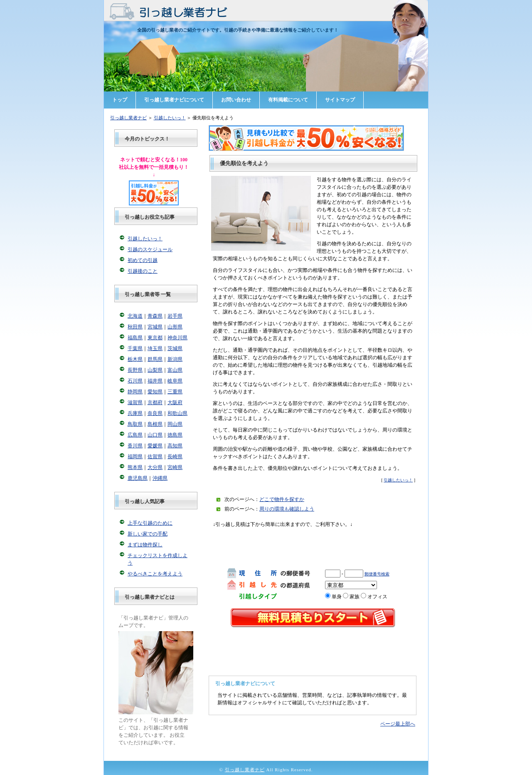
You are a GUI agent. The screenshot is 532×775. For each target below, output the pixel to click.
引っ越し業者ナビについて (174, 100)
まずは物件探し (145, 545)
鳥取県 (135, 424)
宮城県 (155, 327)
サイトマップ (340, 100)
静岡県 (135, 392)
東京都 (155, 338)
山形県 (175, 327)
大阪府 (175, 402)
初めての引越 (143, 260)
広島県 (135, 435)
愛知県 (155, 392)
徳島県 (175, 435)
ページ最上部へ (398, 724)
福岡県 (135, 457)
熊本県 (135, 467)
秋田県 (135, 327)
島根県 (155, 424)
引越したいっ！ (170, 118)
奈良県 (155, 413)
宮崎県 (175, 467)
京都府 (155, 402)
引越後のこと (143, 271)
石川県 (135, 381)
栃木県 (135, 359)
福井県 (155, 381)
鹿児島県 (138, 478)
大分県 (155, 467)
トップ (120, 100)
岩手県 (175, 316)
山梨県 (155, 370)
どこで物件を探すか (282, 499)
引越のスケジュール (150, 249)
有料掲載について (288, 100)
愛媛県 (155, 446)
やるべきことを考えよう (155, 574)
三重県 (175, 392)
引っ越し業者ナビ (128, 118)
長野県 (135, 370)
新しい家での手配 (148, 534)
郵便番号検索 (377, 574)
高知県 (175, 446)
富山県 (175, 370)
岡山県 (175, 424)
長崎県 (175, 457)
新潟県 (175, 359)
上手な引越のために (150, 523)
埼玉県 (155, 348)
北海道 (135, 316)
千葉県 (135, 348)
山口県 (155, 435)
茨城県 (175, 348)
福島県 (135, 338)
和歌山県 (177, 413)
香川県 (135, 446)
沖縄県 (160, 478)
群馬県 (155, 359)
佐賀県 (155, 457)
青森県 (155, 316)
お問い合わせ (236, 100)
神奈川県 (177, 338)
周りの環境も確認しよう (287, 509)
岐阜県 (175, 381)
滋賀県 (135, 402)
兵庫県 (135, 413)
